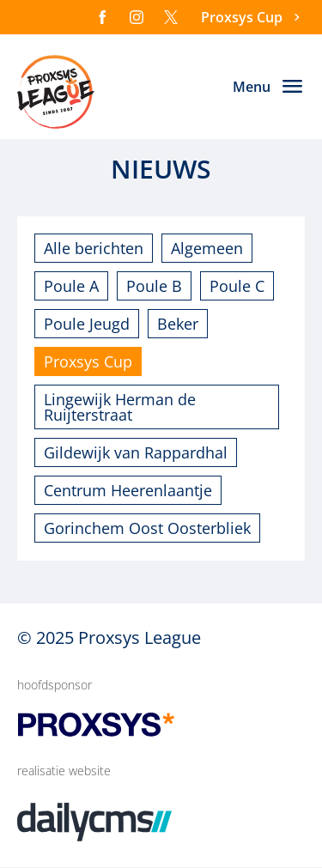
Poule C (237, 286)
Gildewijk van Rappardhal (136, 452)
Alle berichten (94, 248)
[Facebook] (102, 17)
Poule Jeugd (87, 324)
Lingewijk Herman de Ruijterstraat (120, 407)
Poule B (154, 286)
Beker (178, 324)
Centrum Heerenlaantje (128, 490)
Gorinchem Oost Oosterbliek (147, 528)
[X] (171, 17)
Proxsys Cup (88, 361)
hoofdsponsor (55, 685)
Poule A (71, 286)
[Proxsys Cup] (253, 18)
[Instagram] (137, 17)
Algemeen (207, 248)
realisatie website (64, 771)
